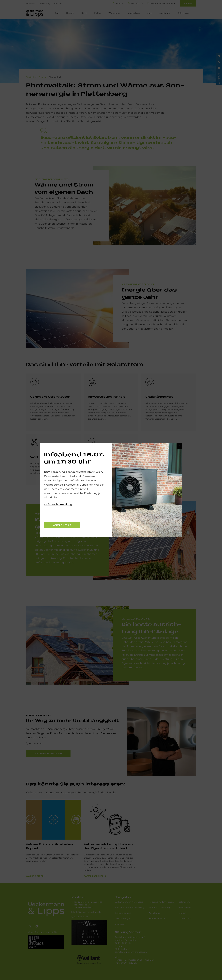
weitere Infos (61, 525)
